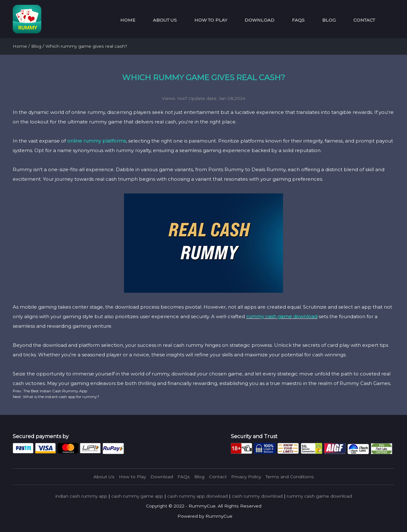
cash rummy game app (137, 496)
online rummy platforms (97, 141)
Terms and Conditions (290, 477)
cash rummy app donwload (197, 496)
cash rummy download (257, 496)
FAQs (298, 20)
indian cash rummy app (81, 496)
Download (259, 20)
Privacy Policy (246, 477)
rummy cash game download (282, 316)
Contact (364, 20)
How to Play (211, 20)
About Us (165, 20)
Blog (329, 20)
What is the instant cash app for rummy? (61, 397)
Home (128, 20)
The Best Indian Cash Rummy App (55, 391)
